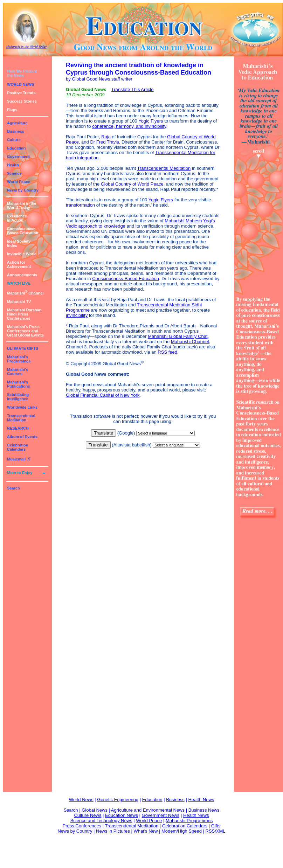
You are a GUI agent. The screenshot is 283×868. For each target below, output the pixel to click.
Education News (122, 815)
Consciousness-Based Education (126, 279)
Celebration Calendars (18, 447)
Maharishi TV (19, 301)
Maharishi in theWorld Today (22, 206)
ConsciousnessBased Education (23, 231)
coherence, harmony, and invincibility (129, 126)
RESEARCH (18, 428)
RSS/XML (216, 831)
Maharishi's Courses (18, 371)
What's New (146, 831)
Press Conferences (82, 826)
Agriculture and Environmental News (148, 810)
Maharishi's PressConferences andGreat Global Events (25, 331)
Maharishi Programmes (189, 821)
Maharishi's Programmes (19, 359)
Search (13, 488)
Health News (201, 800)
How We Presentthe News (22, 73)
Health (13, 165)
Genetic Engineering (118, 800)
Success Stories (22, 101)
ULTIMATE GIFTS (23, 348)
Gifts (216, 826)
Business (16, 131)
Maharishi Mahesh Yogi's (190, 221)
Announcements (22, 275)
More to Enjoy (20, 473)
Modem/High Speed (182, 831)
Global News (95, 810)
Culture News (88, 815)
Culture (14, 140)
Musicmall (19, 459)
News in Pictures (113, 831)
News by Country (23, 190)
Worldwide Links (22, 407)
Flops (12, 110)
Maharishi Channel (25, 293)
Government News (161, 815)
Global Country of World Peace (132, 184)
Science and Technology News (101, 821)
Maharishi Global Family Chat (178, 336)
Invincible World (22, 254)
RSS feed (167, 352)
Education (16, 148)
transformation (80, 205)
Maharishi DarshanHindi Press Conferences (24, 314)
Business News (204, 810)
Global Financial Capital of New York (103, 395)
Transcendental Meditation (21, 418)
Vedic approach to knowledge (96, 226)
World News (81, 800)
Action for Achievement (19, 264)
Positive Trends (21, 93)
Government (18, 157)
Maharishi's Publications (18, 384)
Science (14, 173)
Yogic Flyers (151, 121)
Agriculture (17, 123)
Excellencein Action (17, 218)
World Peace (19, 182)
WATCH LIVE (19, 283)
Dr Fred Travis (104, 142)
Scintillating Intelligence (18, 397)
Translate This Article (133, 89)
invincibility (77, 315)
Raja (106, 137)
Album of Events (22, 437)
